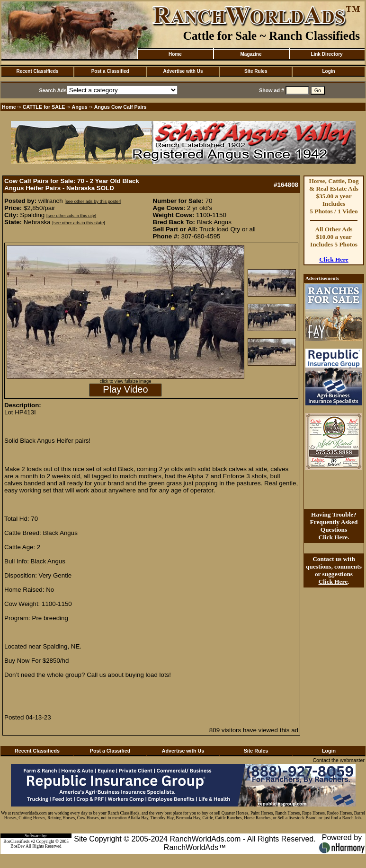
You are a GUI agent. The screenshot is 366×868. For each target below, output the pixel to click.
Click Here (334, 259)
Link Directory (326, 54)
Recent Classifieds (37, 71)
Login (328, 71)
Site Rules (256, 71)
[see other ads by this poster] (93, 202)
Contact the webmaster (339, 760)
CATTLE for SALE (44, 107)
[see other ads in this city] (71, 216)
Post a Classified (110, 71)
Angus (80, 107)
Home (175, 54)
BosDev (18, 846)
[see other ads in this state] (78, 223)
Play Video (125, 389)
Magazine (251, 54)
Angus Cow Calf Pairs (121, 107)
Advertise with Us (183, 71)
